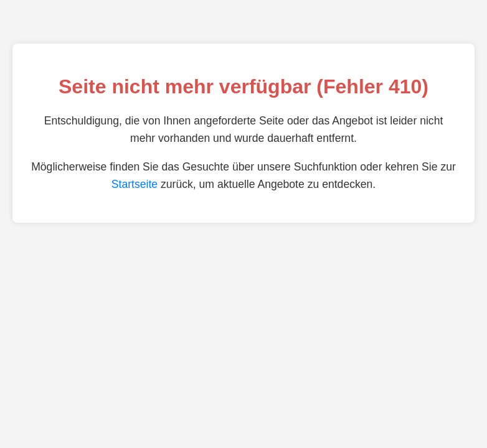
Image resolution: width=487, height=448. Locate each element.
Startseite (135, 184)
